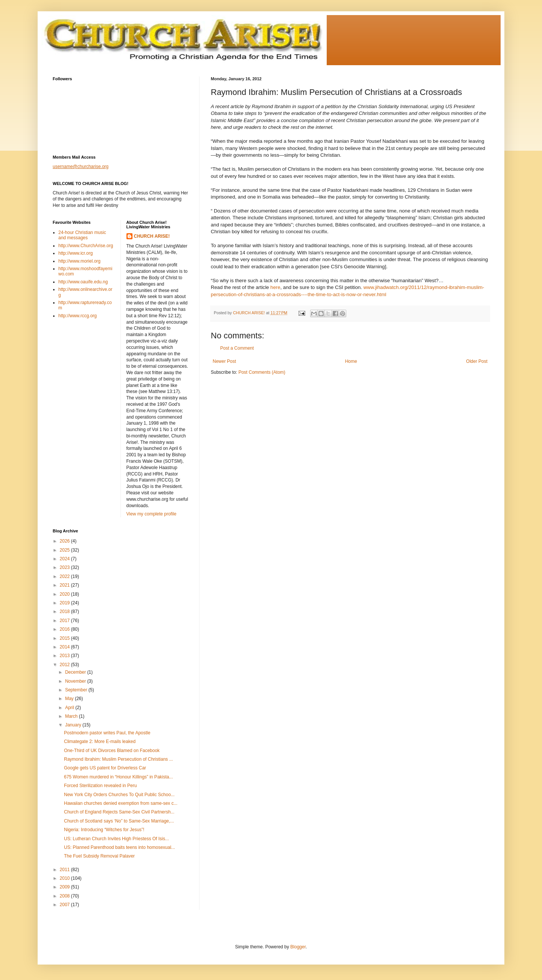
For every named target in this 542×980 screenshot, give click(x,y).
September (77, 690)
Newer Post (224, 361)
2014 (65, 647)
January (74, 725)
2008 (65, 896)
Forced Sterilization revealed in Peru (100, 786)
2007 (65, 905)
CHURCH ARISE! (152, 236)
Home (351, 361)
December (76, 672)
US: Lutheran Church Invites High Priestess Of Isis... (116, 839)
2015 (65, 638)
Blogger (298, 947)
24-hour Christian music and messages (82, 235)
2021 (65, 585)
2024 (65, 559)
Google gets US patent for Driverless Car (105, 768)
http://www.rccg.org (78, 316)
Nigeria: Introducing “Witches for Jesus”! (104, 830)
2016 (65, 629)
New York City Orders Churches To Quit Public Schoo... (119, 795)
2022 (65, 576)
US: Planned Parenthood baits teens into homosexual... (120, 847)
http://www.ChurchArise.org (86, 246)
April (70, 708)
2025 (65, 550)
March (72, 716)
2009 (65, 887)
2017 (65, 621)
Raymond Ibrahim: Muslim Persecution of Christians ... (118, 759)
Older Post (477, 361)
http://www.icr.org (75, 253)
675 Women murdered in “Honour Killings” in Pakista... (118, 777)
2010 (65, 878)
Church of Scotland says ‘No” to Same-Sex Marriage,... (119, 821)
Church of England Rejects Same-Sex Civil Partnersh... (119, 812)
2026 (65, 541)
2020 (65, 594)
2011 (65, 870)
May (70, 699)
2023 (65, 567)
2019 (65, 603)
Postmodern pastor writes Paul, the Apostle (107, 733)
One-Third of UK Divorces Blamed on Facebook (112, 751)
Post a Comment (237, 348)
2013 (65, 656)
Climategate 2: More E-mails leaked (100, 741)
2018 (65, 612)
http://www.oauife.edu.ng (83, 282)
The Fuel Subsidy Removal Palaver (99, 856)
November (76, 681)
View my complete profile (151, 514)
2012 (65, 665)
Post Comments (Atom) (262, 372)
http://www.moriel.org (79, 261)
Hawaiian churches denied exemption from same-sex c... (121, 803)
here (275, 287)
